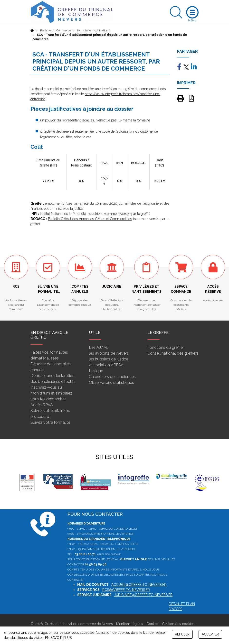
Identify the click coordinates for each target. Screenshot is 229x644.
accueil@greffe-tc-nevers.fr (139, 585)
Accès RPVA (42, 405)
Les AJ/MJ (99, 347)
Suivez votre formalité (50, 422)
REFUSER (182, 634)
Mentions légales (130, 624)
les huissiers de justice (109, 359)
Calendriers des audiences (112, 377)
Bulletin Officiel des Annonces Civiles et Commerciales (90, 219)
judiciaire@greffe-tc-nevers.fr (143, 595)
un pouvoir (48, 120)
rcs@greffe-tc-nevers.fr (126, 590)
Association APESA (106, 365)
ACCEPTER (210, 634)
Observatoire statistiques (111, 382)
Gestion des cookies (178, 624)
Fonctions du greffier (166, 347)
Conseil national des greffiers (173, 353)
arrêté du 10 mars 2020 (99, 203)
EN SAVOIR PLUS (58, 638)
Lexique (96, 371)
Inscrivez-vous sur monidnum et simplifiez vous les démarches (51, 393)
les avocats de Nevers (109, 353)
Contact (153, 624)
